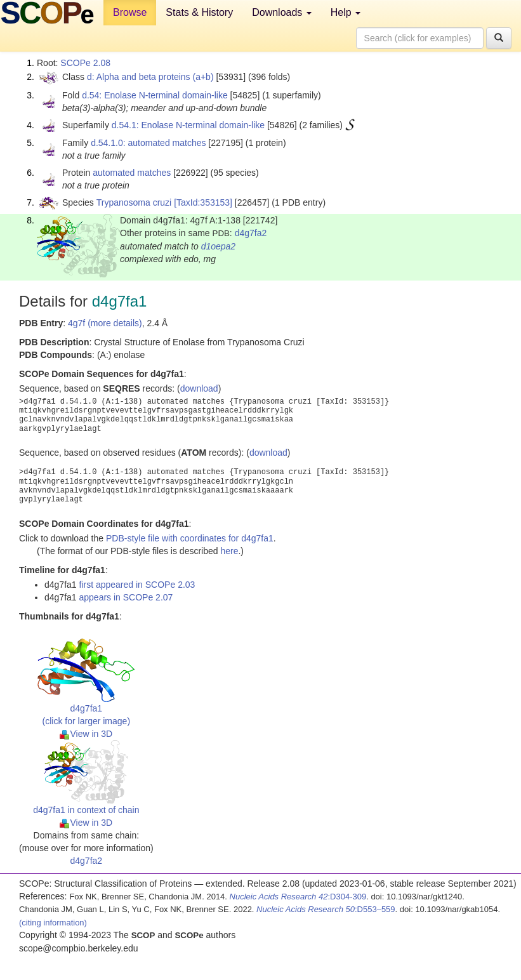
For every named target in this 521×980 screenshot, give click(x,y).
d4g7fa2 (251, 233)
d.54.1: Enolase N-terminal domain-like (188, 125)
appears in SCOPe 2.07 (126, 597)
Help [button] (346, 12)
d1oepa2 (219, 246)
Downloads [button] (282, 12)
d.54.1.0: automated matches (148, 143)
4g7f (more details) (105, 323)
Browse (130, 12)
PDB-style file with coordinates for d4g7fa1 (190, 538)
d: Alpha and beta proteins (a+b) (150, 77)
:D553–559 (326, 909)
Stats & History (199, 12)
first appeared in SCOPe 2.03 (137, 585)
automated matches (132, 173)
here (229, 551)
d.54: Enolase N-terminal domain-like (155, 95)
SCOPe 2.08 (85, 63)
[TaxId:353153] (203, 202)
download (199, 388)
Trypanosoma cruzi (134, 202)
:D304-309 (298, 897)
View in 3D (86, 734)
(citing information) (53, 923)
